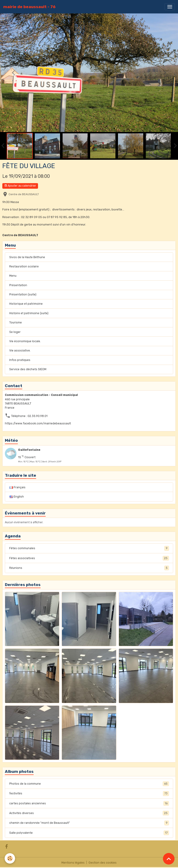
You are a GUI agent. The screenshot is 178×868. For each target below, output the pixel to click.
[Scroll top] (169, 859)
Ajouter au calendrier (20, 186)
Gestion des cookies (103, 863)
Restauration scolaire (24, 266)
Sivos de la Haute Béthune (27, 257)
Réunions (89, 568)
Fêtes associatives (89, 558)
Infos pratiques (20, 360)
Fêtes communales (89, 548)
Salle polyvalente (89, 833)
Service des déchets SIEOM (28, 369)
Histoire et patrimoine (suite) (29, 313)
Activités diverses (89, 813)
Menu (13, 276)
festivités (89, 793)
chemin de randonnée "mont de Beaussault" (89, 823)
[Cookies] (10, 858)
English (17, 497)
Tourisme (16, 323)
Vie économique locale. (25, 341)
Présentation (18, 285)
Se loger (15, 332)
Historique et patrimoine (26, 304)
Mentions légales (73, 863)
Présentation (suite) (23, 295)
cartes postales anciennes (89, 803)
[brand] (29, 7)
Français (17, 487)
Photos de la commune (89, 784)
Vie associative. (20, 351)
